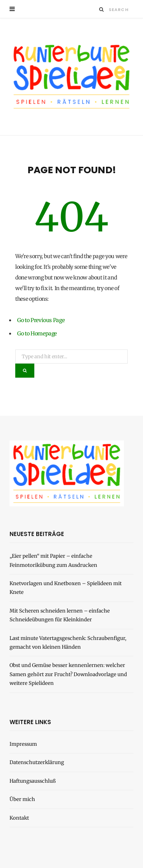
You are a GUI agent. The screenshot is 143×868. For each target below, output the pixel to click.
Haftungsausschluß (33, 781)
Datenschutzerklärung (37, 762)
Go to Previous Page (41, 320)
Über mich (22, 799)
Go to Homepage (37, 333)
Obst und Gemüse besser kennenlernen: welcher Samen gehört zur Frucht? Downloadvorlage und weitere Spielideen (68, 674)
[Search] (102, 9)
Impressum (23, 744)
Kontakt (19, 818)
